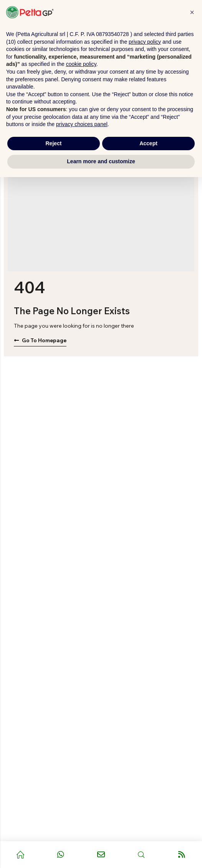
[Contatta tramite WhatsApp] (60, 855)
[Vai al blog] (182, 855)
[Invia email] (101, 855)
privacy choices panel (82, 124)
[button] (192, 12)
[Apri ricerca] (142, 855)
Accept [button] (148, 143)
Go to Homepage (40, 340)
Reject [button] (53, 143)
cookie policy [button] (81, 64)
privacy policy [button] (145, 42)
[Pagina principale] (20, 855)
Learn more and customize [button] (101, 161)
